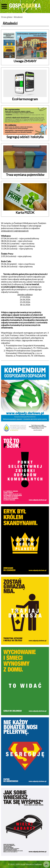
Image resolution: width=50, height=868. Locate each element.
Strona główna (7, 17)
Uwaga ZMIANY (25, 61)
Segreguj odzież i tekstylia (25, 137)
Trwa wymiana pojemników (25, 175)
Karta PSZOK (25, 212)
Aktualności (18, 17)
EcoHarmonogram (25, 99)
